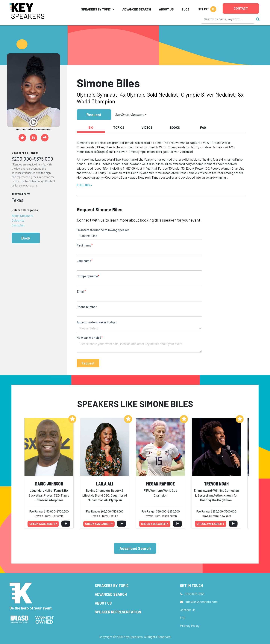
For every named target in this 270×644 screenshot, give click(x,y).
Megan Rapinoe (160, 484)
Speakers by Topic (112, 585)
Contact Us (188, 610)
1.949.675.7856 (195, 594)
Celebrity (18, 220)
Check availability (43, 524)
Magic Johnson (49, 484)
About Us (166, 9)
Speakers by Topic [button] (96, 9)
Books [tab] (175, 127)
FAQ (183, 618)
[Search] (228, 19)
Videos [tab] (147, 127)
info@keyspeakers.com (201, 602)
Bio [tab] (91, 127)
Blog (186, 9)
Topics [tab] (119, 127)
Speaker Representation (118, 612)
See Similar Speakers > (131, 114)
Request (94, 115)
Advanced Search (137, 9)
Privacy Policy (190, 626)
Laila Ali (105, 484)
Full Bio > (84, 185)
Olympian (18, 225)
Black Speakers (22, 216)
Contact (241, 8)
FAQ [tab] (203, 127)
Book (26, 238)
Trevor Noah (216, 484)
